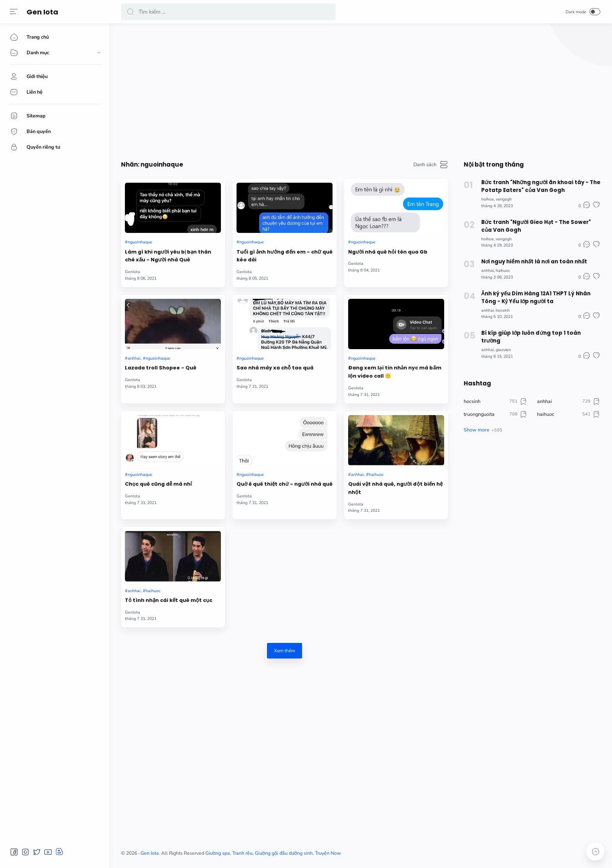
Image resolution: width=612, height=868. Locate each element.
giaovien (503, 350)
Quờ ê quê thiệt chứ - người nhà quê (285, 484)
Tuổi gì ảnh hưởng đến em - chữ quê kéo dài (285, 256)
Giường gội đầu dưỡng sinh (284, 853)
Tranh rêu (242, 853)
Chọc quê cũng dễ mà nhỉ (158, 484)
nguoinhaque (140, 242)
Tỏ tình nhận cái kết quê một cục (169, 600)
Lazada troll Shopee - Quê (161, 368)
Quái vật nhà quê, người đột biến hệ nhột (395, 488)
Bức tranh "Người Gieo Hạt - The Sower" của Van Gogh (536, 226)
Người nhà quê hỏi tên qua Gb (388, 252)
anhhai (134, 358)
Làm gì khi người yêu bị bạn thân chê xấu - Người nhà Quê (168, 256)
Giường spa (218, 853)
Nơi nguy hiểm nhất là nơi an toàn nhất (534, 262)
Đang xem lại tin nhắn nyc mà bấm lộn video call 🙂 (395, 372)
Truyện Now (328, 853)
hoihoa (487, 199)
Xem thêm (285, 651)
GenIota (133, 272)
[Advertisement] (355, 90)
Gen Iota (42, 12)
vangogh (504, 199)
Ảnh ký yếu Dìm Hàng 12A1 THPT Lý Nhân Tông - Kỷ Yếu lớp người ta (536, 297)
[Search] (228, 12)
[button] (14, 12)
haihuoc (376, 475)
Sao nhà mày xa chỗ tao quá (275, 368)
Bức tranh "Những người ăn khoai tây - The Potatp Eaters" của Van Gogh (541, 186)
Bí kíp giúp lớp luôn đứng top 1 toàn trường (531, 337)
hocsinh (503, 310)
